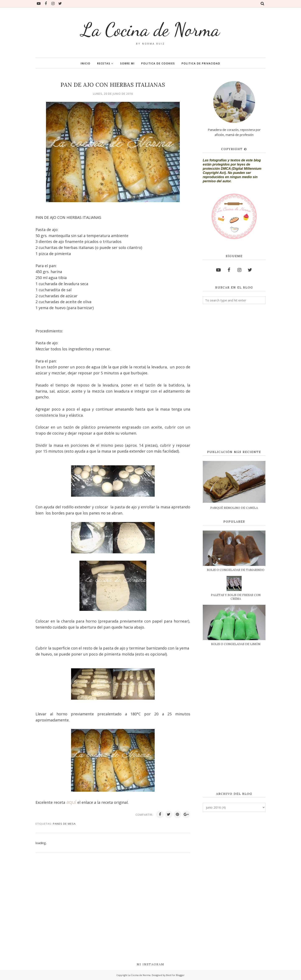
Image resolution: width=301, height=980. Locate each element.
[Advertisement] (234, 377)
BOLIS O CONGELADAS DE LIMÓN (236, 644)
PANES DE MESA (64, 824)
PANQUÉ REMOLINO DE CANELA (234, 508)
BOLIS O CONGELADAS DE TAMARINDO (236, 570)
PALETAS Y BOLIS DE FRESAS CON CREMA (236, 597)
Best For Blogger (175, 975)
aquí (71, 802)
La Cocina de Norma (150, 29)
